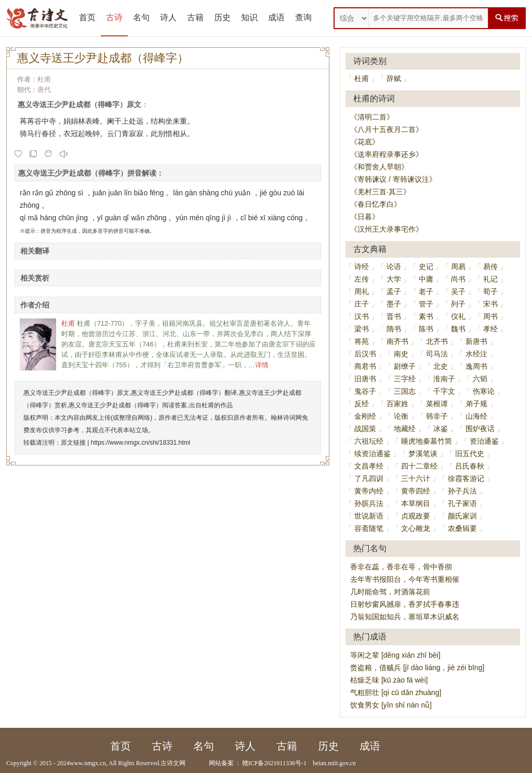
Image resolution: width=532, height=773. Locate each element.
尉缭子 (405, 366)
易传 (490, 266)
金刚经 (365, 416)
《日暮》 (365, 217)
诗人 (168, 17)
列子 (458, 304)
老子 (426, 291)
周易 (458, 266)
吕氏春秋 (470, 466)
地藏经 (405, 429)
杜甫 (44, 79)
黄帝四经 (416, 491)
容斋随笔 (369, 528)
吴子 (458, 291)
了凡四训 (369, 478)
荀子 (490, 291)
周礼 (362, 291)
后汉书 (365, 354)
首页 (87, 17)
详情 (262, 365)
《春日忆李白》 (376, 204)
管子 (426, 304)
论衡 (401, 416)
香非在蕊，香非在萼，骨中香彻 (401, 567)
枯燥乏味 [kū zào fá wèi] (389, 680)
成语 (276, 17)
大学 (394, 279)
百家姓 (397, 404)
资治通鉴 (484, 441)
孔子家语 (462, 503)
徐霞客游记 (466, 478)
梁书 (362, 329)
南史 (401, 354)
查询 (303, 17)
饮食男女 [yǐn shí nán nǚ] (391, 705)
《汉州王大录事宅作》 (387, 229)
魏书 (458, 329)
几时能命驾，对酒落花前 (390, 592)
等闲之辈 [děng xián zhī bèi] (395, 655)
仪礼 (458, 316)
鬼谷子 (365, 391)
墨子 (394, 304)
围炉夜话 (480, 429)
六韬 (480, 379)
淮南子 (444, 379)
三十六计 (416, 478)
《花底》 (365, 142)
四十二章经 (419, 466)
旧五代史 (470, 454)
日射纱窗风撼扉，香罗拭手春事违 (405, 604)
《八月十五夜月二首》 (387, 129)
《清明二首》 (372, 117)
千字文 (444, 391)
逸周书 (476, 366)
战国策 (365, 429)
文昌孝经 (369, 466)
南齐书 (397, 341)
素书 (426, 316)
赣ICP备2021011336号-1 (274, 763)
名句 (141, 17)
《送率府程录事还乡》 (387, 154)
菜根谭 (437, 404)
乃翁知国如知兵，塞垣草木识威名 (405, 617)
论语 (394, 266)
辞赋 (394, 78)
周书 (490, 316)
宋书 (490, 304)
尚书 (458, 279)
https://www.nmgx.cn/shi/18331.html (141, 443)
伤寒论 (484, 391)
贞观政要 (416, 516)
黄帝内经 (369, 491)
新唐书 (476, 341)
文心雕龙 (416, 528)
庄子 (362, 304)
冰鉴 (441, 429)
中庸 (426, 279)
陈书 (426, 329)
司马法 (437, 354)
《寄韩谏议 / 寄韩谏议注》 (393, 179)
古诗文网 (173, 763)
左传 (362, 279)
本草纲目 (416, 503)
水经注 (476, 354)
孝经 (490, 329)
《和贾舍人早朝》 (379, 167)
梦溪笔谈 (423, 454)
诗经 (362, 266)
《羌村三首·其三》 (380, 192)
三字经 (405, 379)
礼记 (490, 279)
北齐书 (437, 341)
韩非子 (437, 416)
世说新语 (369, 516)
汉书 (362, 316)
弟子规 (476, 404)
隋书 (394, 329)
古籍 (195, 17)
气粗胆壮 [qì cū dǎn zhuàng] (396, 692)
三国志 (405, 391)
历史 (222, 17)
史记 (426, 266)
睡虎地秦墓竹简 (427, 441)
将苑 (362, 341)
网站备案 (221, 763)
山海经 (476, 416)
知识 (249, 17)
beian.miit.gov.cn (334, 763)
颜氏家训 (462, 516)
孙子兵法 (462, 491)
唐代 (44, 90)
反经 (362, 404)
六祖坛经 (369, 441)
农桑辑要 (462, 528)
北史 (441, 366)
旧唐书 (365, 379)
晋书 (394, 316)
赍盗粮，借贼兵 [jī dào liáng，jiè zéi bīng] (417, 668)
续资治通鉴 (373, 454)
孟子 (394, 291)
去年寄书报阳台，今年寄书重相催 (405, 579)
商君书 (365, 366)
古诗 (114, 17)
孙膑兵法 (369, 503)
